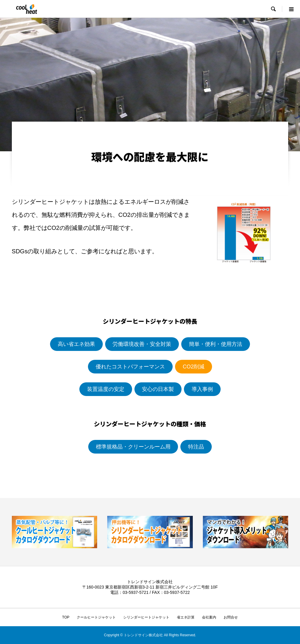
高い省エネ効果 (76, 344)
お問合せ (231, 617)
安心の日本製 (158, 389)
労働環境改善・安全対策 (142, 344)
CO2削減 (194, 367)
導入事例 (202, 389)
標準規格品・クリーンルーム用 (133, 447)
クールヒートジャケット (96, 617)
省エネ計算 (186, 617)
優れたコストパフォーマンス (130, 367)
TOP (66, 617)
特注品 (196, 447)
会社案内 (209, 617)
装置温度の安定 (106, 389)
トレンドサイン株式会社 (150, 582)
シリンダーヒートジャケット (146, 617)
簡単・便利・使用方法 (216, 344)
